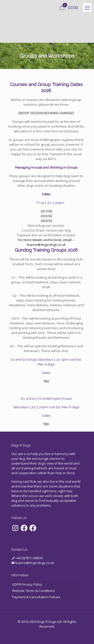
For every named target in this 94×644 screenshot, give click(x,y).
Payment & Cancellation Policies (36, 597)
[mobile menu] (87, 8)
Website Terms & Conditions (33, 591)
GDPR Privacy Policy (27, 584)
